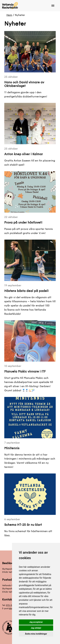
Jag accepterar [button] (36, 622)
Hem (9, 15)
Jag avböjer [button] (36, 628)
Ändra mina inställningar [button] (36, 634)
